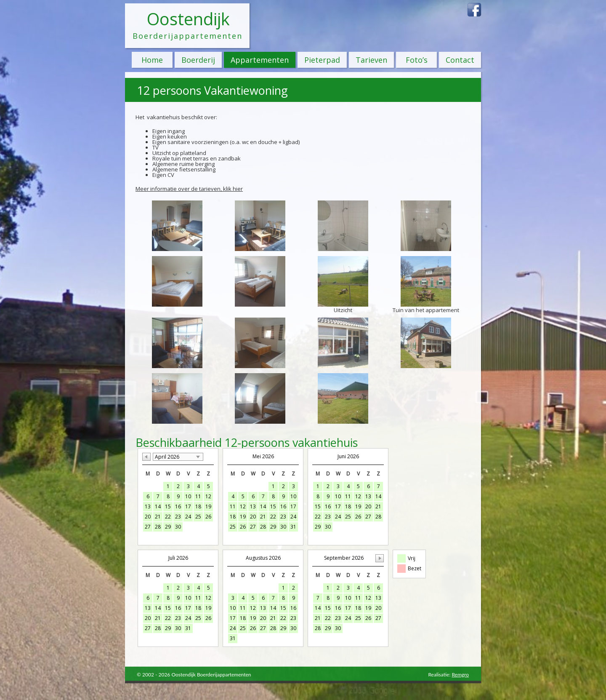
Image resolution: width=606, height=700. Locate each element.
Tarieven (371, 60)
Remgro (460, 675)
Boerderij (198, 60)
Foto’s (417, 60)
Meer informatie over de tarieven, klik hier (189, 189)
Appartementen (260, 60)
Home (152, 60)
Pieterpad (322, 60)
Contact (460, 60)
